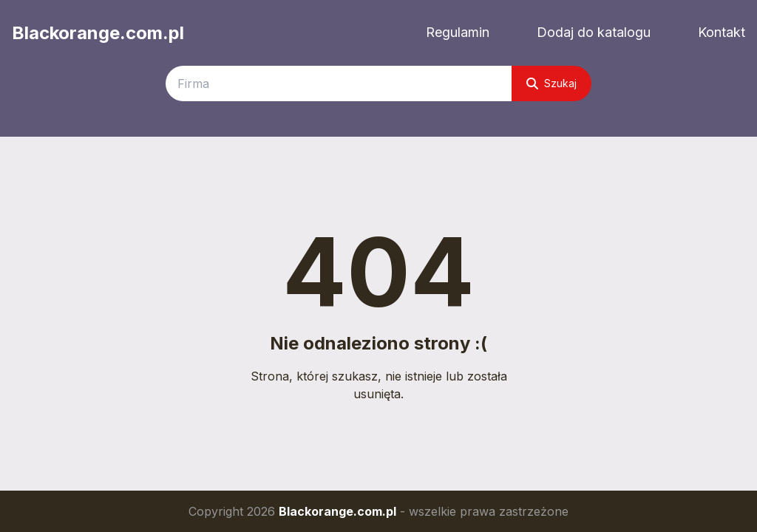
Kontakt (722, 32)
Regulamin (458, 32)
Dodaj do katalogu (594, 32)
